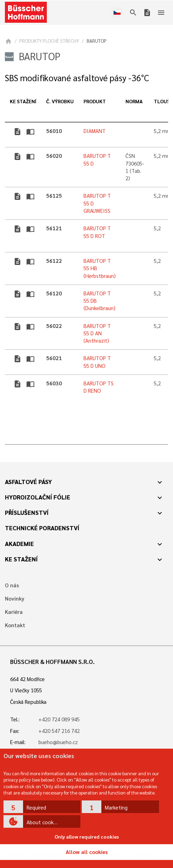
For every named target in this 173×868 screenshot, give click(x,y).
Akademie (19, 544)
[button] (42, 807)
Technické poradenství (42, 528)
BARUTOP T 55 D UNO (97, 362)
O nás (12, 585)
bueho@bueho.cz (58, 742)
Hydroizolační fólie (38, 497)
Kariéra (14, 612)
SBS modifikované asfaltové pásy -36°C (77, 78)
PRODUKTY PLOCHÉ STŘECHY (49, 41)
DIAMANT (95, 131)
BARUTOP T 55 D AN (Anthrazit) (97, 333)
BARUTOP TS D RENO (99, 387)
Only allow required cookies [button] (87, 836)
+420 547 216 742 (59, 731)
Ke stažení (21, 559)
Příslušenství (27, 512)
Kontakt (15, 625)
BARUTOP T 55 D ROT (97, 232)
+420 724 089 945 (59, 719)
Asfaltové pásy (28, 482)
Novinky (15, 599)
